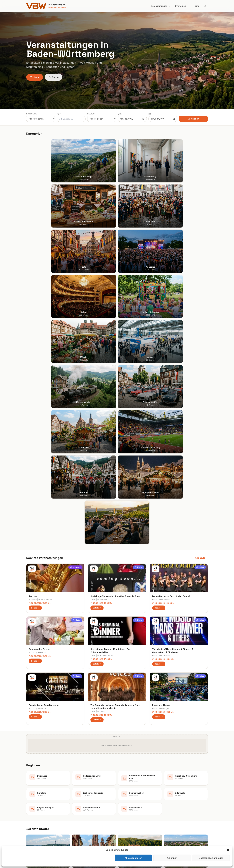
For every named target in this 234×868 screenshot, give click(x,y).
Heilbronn (41, 402)
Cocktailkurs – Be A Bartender (44, 455)
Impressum (171, 799)
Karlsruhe (164, 405)
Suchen (193, 119)
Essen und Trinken (82, 799)
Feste (75, 807)
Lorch (101, 461)
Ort (59, 114)
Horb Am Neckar (106, 405)
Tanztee (33, 346)
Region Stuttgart (127, 824)
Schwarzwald (126, 832)
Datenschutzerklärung (177, 803)
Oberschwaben (127, 815)
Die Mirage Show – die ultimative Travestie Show (115, 346)
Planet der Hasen (161, 455)
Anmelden (142, 717)
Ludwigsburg (33, 811)
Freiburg (30, 795)
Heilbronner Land (128, 795)
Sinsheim (102, 349)
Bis (150, 114)
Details (35, 357)
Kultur (138, 317)
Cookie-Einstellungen (176, 811)
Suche (54, 77)
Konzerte (75, 317)
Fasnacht (77, 803)
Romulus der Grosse (39, 399)
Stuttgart (31, 790)
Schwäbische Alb (128, 828)
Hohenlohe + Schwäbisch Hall (134, 799)
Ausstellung (78, 795)
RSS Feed (171, 807)
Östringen (164, 349)
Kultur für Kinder (81, 820)
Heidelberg (32, 799)
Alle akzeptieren (133, 858)
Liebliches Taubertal (129, 811)
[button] (228, 850)
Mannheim (31, 807)
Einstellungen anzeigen (211, 858)
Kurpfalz (123, 807)
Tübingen (31, 815)
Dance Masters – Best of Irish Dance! (171, 346)
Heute (196, 6)
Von (120, 114)
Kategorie (32, 114)
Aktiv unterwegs (81, 790)
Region (91, 114)
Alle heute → (201, 307)
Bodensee (124, 790)
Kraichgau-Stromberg (130, 803)
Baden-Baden (45, 349)
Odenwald (124, 820)
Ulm (28, 820)
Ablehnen (172, 858)
